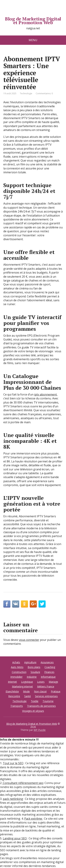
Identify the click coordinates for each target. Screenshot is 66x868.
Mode (26, 691)
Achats (16, 662)
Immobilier (16, 677)
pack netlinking (13, 799)
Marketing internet (22, 686)
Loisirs (41, 682)
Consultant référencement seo (23, 783)
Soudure (35, 672)
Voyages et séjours (33, 711)
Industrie (32, 677)
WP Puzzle (40, 730)
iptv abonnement (45, 394)
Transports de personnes (41, 706)
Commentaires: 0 (44, 93)
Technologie (26, 93)
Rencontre (14, 696)
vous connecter (29, 640)
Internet (12, 682)
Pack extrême (34, 819)
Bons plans (34, 667)
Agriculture (30, 662)
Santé (28, 696)
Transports (17, 706)
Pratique (56, 691)
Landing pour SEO (15, 838)
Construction (19, 672)
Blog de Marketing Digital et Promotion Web (33, 21)
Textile (35, 701)
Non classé (40, 691)
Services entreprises (46, 696)
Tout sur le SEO (13, 763)
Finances (49, 672)
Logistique (27, 682)
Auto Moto (17, 667)
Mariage (53, 682)
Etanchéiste (12, 691)
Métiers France (46, 686)
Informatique (48, 677)
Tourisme (48, 701)
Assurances (47, 662)
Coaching (50, 667)
